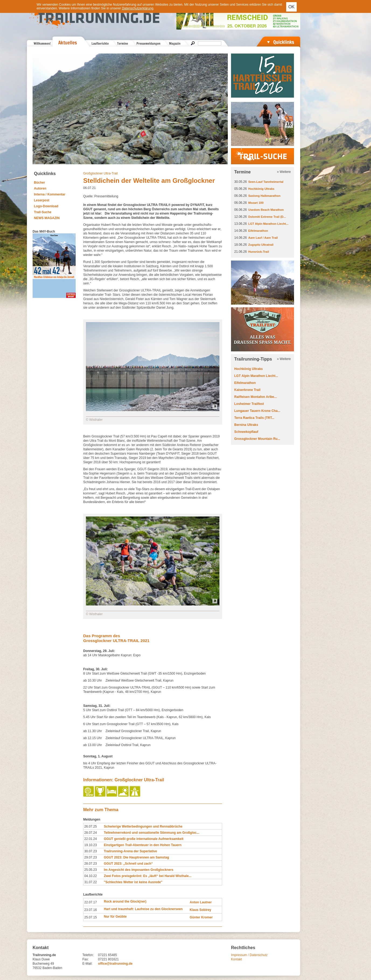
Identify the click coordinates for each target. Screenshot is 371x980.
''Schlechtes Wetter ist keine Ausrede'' (133, 882)
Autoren (40, 188)
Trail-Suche (43, 212)
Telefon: (88, 955)
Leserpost (42, 200)
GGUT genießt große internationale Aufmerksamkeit (144, 839)
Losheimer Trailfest (249, 404)
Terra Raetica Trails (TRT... (254, 418)
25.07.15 (91, 917)
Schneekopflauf (246, 432)
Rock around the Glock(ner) (125, 901)
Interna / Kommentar (50, 194)
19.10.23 (91, 845)
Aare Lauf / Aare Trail (263, 238)
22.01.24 (91, 839)
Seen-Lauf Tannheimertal (266, 182)
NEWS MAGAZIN (47, 218)
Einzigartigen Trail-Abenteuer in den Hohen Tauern (143, 845)
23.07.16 (91, 910)
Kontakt (237, 959)
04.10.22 (91, 876)
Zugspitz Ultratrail (261, 245)
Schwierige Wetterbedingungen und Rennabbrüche (143, 826)
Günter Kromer (201, 917)
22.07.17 (91, 902)
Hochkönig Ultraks (261, 189)
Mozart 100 (256, 203)
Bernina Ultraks (246, 425)
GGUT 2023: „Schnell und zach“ (128, 864)
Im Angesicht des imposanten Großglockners (139, 870)
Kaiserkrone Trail (247, 390)
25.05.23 (91, 870)
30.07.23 (91, 851)
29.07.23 (91, 857)
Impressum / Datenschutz (249, 955)
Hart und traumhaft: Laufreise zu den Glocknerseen (143, 909)
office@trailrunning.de (115, 964)
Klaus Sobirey (200, 910)
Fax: (85, 959)
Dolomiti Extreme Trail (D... (267, 217)
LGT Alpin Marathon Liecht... (268, 224)
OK (291, 7)
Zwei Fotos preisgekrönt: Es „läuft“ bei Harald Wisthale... (148, 876)
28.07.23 (91, 864)
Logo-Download (46, 206)
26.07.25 (91, 826)
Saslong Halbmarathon (264, 196)
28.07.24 (91, 833)
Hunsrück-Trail (259, 252)
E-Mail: (87, 964)
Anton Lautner (201, 902)
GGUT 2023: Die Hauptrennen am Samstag (136, 857)
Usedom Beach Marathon (266, 210)
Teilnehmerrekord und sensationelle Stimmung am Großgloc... (152, 833)
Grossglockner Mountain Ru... (257, 439)
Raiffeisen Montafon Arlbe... (255, 397)
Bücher (39, 183)
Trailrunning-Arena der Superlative (130, 851)
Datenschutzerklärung (138, 8)
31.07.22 (91, 882)
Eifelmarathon (258, 231)
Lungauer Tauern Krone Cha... (257, 411)
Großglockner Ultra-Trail (100, 173)
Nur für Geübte (115, 917)
